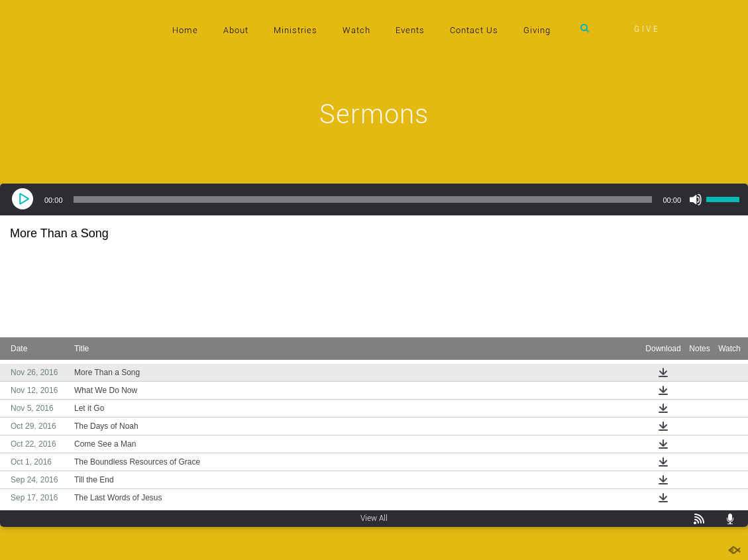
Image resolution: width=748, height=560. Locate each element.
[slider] (363, 199)
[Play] (24, 199)
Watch (356, 30)
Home (185, 30)
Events (410, 30)
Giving (537, 30)
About (236, 30)
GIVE (647, 29)
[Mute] (696, 199)
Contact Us (474, 30)
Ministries (295, 30)
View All (374, 518)
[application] (374, 199)
